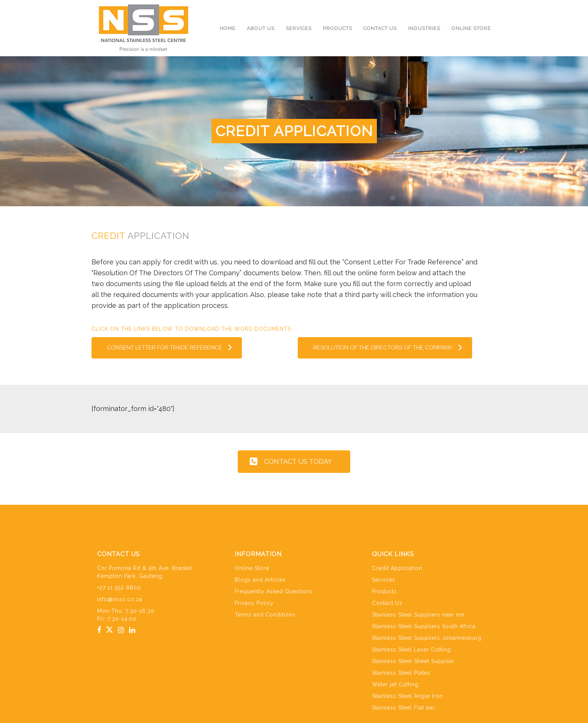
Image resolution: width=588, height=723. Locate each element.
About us (261, 28)
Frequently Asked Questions (274, 591)
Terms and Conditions (265, 615)
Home (228, 28)
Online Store (471, 28)
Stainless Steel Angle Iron (407, 696)
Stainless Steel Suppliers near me (418, 615)
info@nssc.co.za (120, 599)
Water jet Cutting (395, 684)
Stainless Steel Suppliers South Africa (424, 626)
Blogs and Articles (260, 580)
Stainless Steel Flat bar (403, 708)
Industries (424, 28)
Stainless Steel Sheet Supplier (413, 661)
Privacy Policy (254, 603)
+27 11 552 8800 (119, 588)
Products (337, 28)
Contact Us (380, 28)
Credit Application (397, 568)
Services (299, 28)
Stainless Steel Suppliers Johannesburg (427, 638)
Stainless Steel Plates (401, 673)
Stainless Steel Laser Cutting (411, 649)
